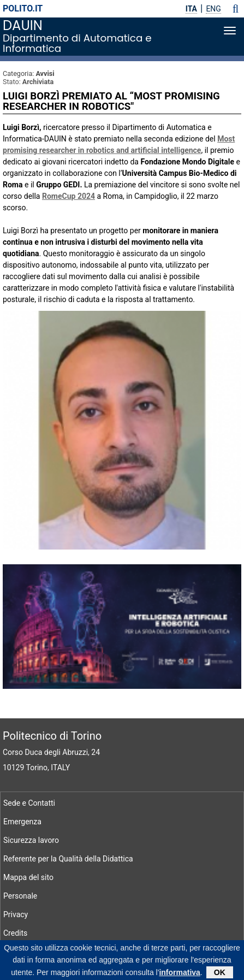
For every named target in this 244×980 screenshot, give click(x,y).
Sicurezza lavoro (31, 840)
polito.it (23, 8)
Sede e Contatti (29, 803)
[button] (236, 9)
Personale (20, 896)
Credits (15, 933)
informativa (179, 973)
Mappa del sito (28, 877)
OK (220, 973)
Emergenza (22, 822)
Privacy (16, 914)
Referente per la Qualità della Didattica (68, 859)
